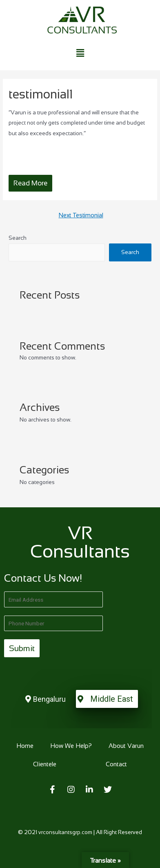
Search (18, 238)
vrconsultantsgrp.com (65, 832)
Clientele (45, 764)
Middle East (112, 699)
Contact (116, 764)
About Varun (126, 746)
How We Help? (71, 746)
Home (25, 746)
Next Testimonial (81, 215)
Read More (30, 183)
